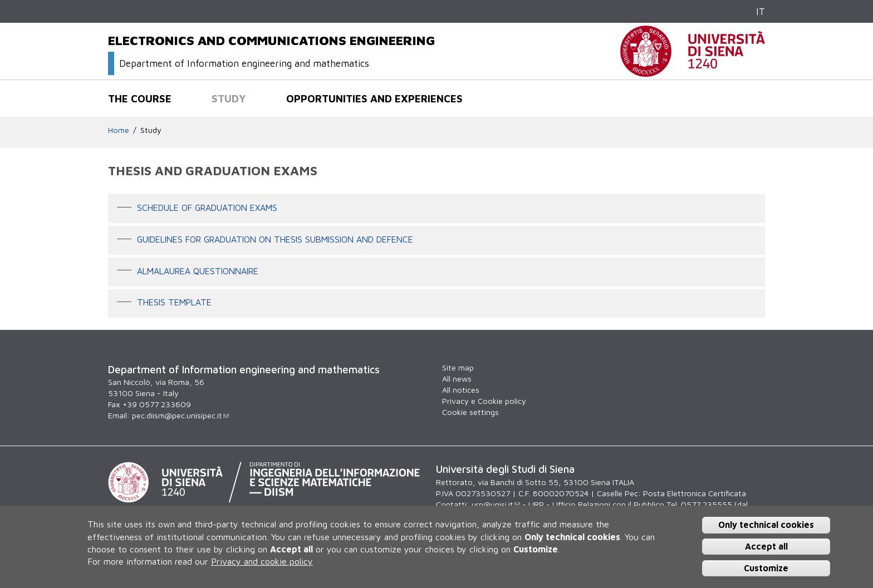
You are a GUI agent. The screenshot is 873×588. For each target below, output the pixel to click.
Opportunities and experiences (374, 98)
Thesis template (174, 303)
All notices (461, 390)
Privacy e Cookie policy (484, 401)
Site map (458, 367)
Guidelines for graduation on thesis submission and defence (275, 239)
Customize (766, 568)
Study (229, 98)
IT (761, 11)
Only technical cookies (766, 525)
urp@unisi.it (496, 504)
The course (140, 98)
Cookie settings (470, 412)
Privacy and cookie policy (262, 561)
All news (457, 379)
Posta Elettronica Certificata (695, 493)
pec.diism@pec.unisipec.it (180, 415)
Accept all (766, 546)
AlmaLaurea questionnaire (198, 271)
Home (119, 130)
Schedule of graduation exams (207, 207)
